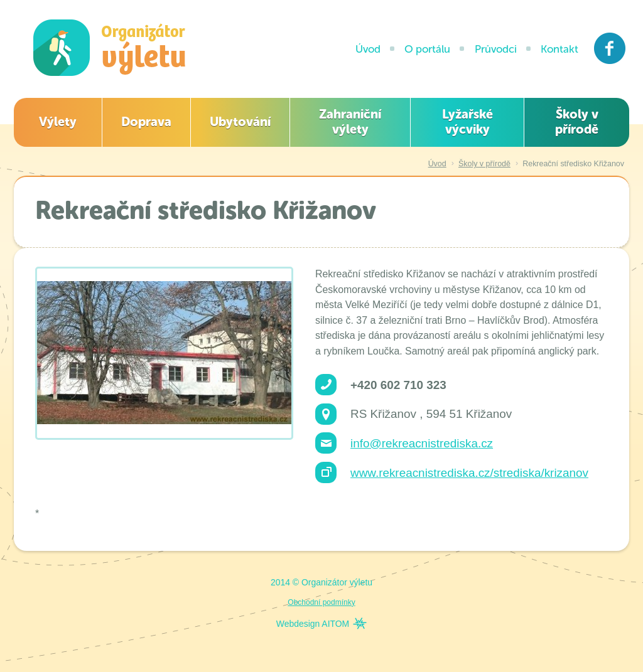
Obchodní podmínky (321, 602)
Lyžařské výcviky (467, 122)
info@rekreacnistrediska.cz (422, 443)
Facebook (610, 48)
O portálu (427, 49)
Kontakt (559, 49)
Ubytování (240, 122)
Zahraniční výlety (350, 122)
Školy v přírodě (577, 122)
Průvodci (496, 49)
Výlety (58, 122)
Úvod (368, 49)
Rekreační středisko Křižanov (573, 164)
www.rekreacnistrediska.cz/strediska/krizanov (469, 473)
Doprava (146, 122)
